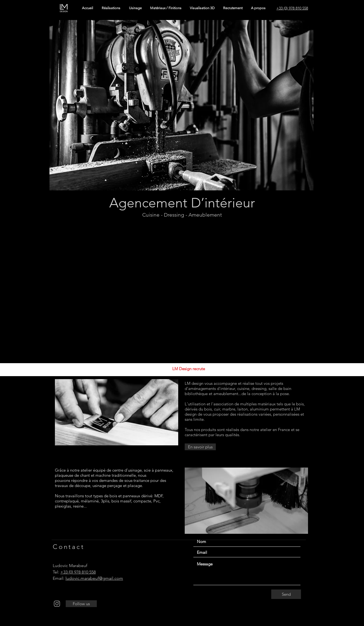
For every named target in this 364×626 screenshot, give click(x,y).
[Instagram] (57, 604)
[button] (181, 105)
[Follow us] (81, 604)
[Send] (286, 594)
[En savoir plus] (200, 447)
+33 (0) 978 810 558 (78, 572)
